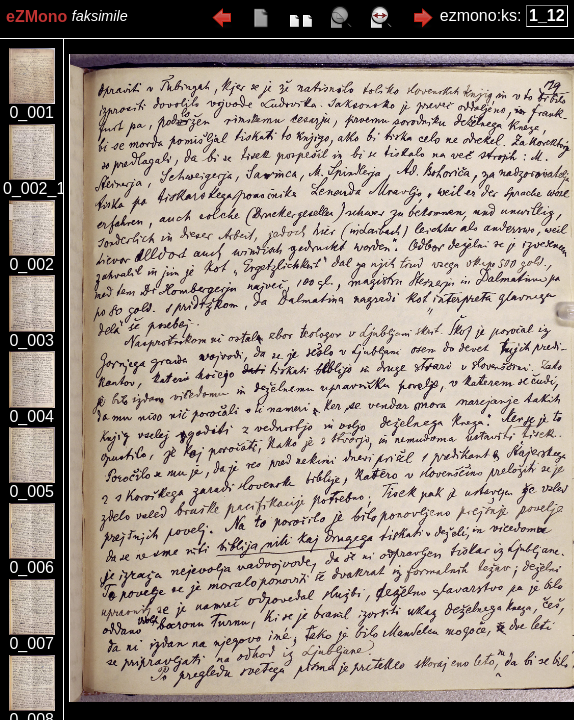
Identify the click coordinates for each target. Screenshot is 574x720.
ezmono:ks (478, 15)
